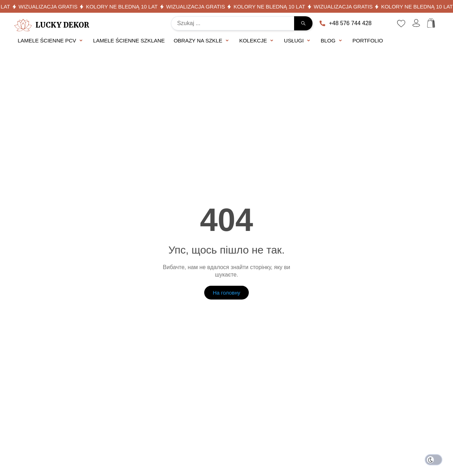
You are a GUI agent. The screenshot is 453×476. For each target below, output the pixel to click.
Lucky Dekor (62, 25)
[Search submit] (303, 23)
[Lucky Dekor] (23, 25)
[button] (51, 41)
